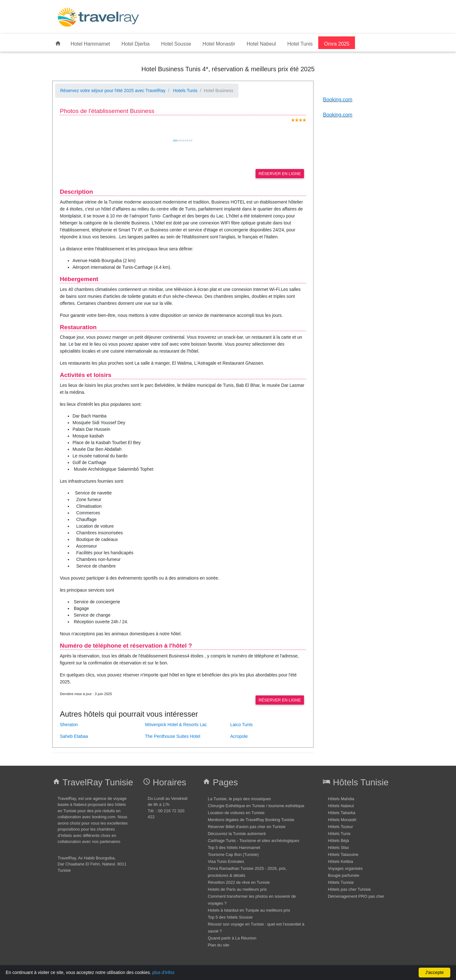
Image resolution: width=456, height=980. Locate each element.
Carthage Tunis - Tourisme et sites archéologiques (253, 841)
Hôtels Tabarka (341, 813)
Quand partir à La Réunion (232, 938)
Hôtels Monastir (342, 820)
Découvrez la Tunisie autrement (237, 834)
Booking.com (338, 100)
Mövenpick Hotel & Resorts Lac (176, 725)
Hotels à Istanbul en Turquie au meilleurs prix (249, 910)
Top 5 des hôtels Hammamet (234, 848)
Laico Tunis (241, 725)
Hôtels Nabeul (341, 806)
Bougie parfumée (343, 875)
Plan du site (218, 945)
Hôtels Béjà (338, 841)
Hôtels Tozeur (340, 827)
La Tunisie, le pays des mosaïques (239, 799)
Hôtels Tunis (339, 834)
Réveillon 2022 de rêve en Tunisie (239, 882)
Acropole (240, 736)
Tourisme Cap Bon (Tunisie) (233, 854)
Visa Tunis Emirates (226, 861)
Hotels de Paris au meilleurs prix (237, 889)
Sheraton (69, 725)
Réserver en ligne (280, 174)
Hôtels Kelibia (340, 861)
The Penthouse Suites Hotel (173, 736)
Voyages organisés (345, 868)
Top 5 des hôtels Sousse (230, 917)
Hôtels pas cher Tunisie (349, 889)
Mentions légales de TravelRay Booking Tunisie (251, 820)
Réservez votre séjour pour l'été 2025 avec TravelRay (113, 91)
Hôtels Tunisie (341, 882)
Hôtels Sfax (338, 848)
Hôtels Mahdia (341, 799)
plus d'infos (163, 972)
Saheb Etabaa (75, 736)
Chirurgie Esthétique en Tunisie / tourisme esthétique (256, 806)
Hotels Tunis (185, 91)
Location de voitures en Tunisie (236, 813)
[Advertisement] (264, 17)
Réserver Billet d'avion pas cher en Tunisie (247, 827)
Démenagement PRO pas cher (356, 896)
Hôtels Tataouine (343, 854)
